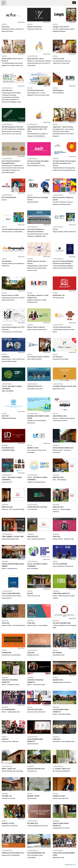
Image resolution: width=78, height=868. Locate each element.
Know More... (73, 22)
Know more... (22, 22)
